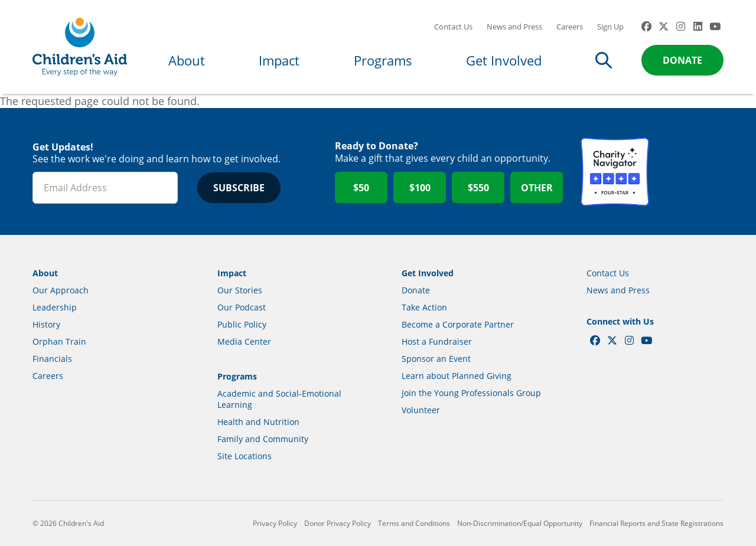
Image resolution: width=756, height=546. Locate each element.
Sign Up (610, 27)
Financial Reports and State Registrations (656, 523)
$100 (420, 188)
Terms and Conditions (414, 523)
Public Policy (242, 324)
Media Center (244, 341)
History (46, 324)
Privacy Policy (275, 523)
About (187, 60)
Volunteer (421, 410)
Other (537, 188)
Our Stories (240, 290)
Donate (682, 60)
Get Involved (504, 60)
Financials (52, 359)
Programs (383, 60)
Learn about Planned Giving (457, 376)
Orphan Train (59, 341)
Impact (279, 60)
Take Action (424, 307)
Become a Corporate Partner (458, 324)
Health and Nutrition (258, 422)
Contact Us (453, 27)
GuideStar (689, 172)
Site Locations (245, 456)
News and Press (514, 27)
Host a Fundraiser (437, 341)
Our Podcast (242, 307)
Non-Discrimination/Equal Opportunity (520, 523)
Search (604, 60)
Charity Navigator (615, 172)
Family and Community (263, 439)
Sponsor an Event (436, 359)
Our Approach (61, 290)
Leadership (55, 307)
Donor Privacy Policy (338, 523)
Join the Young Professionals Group (471, 393)
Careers (570, 27)
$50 (361, 188)
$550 (478, 188)
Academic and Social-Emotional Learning (279, 399)
